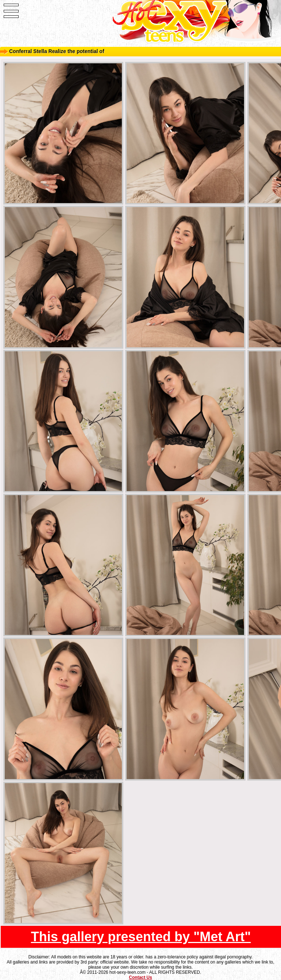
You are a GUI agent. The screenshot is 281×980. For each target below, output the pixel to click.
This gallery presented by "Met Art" (141, 937)
